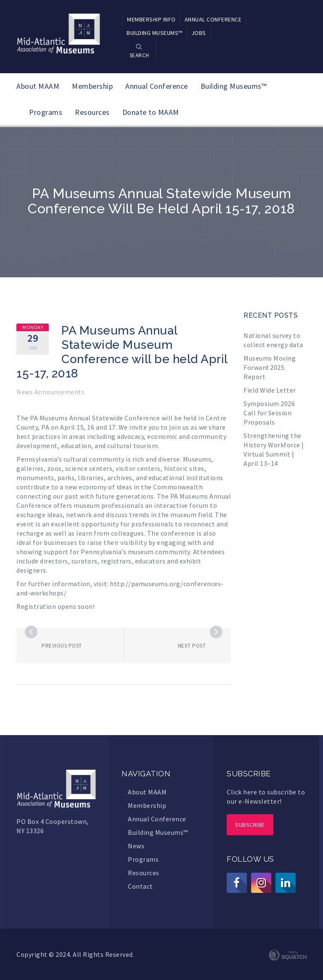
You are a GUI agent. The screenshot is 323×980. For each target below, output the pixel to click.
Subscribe (250, 825)
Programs (46, 112)
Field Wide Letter (270, 390)
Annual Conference (157, 86)
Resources (92, 112)
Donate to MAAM (151, 112)
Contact (140, 886)
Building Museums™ (234, 86)
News (136, 846)
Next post (192, 646)
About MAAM (38, 86)
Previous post (62, 646)
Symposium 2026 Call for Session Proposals (269, 413)
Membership (92, 86)
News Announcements (50, 392)
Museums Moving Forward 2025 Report (270, 367)
